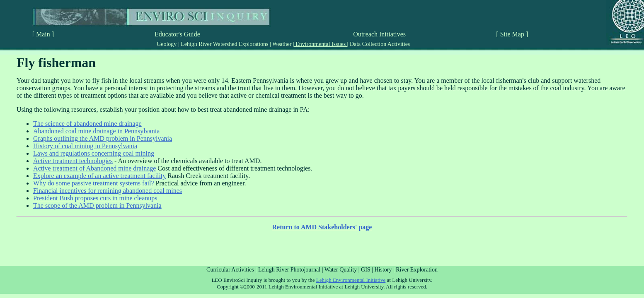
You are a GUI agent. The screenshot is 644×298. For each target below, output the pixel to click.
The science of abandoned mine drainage (87, 124)
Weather (282, 44)
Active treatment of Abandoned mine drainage (94, 168)
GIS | (368, 270)
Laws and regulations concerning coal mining (94, 153)
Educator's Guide (177, 34)
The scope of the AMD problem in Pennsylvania (97, 205)
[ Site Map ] (512, 34)
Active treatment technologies (73, 161)
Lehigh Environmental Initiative (351, 280)
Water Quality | (343, 270)
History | (385, 270)
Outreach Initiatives (379, 34)
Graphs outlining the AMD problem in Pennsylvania (103, 138)
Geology (167, 44)
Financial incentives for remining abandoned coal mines (108, 191)
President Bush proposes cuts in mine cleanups (95, 198)
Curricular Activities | (231, 270)
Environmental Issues (321, 44)
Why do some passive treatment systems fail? (93, 183)
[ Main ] (43, 34)
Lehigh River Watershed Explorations (225, 44)
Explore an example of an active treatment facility (99, 176)
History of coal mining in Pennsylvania (85, 146)
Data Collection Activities (379, 44)
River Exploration (417, 270)
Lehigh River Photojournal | (291, 270)
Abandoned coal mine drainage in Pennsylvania (96, 131)
